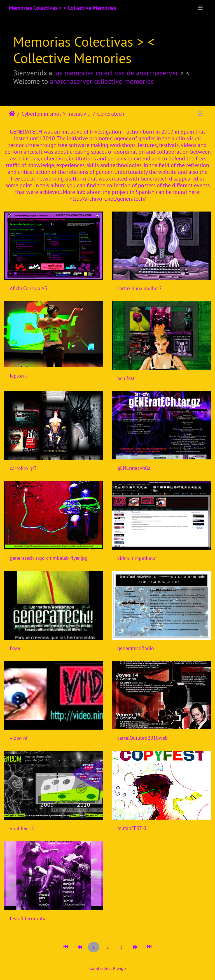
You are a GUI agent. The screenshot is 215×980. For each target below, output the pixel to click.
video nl (19, 738)
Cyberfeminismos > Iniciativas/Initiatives (56, 114)
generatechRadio (136, 648)
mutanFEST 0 (132, 828)
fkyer (15, 648)
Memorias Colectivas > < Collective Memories (62, 8)
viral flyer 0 (22, 828)
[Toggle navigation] (200, 8)
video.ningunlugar (137, 558)
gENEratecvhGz (134, 468)
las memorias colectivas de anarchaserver (116, 73)
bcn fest (126, 378)
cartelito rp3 (23, 468)
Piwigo (119, 968)
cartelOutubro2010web (142, 738)
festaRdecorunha (28, 918)
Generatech (111, 114)
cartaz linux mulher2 (140, 288)
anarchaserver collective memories (102, 81)
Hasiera (12, 114)
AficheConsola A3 (29, 288)
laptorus (19, 376)
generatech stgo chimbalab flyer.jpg (49, 558)
